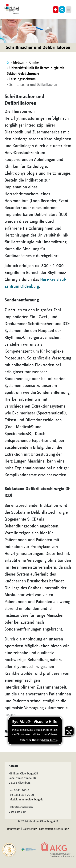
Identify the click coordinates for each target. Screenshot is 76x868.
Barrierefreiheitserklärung (54, 829)
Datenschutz (30, 829)
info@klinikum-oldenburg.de (26, 800)
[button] (62, 10)
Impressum (14, 829)
